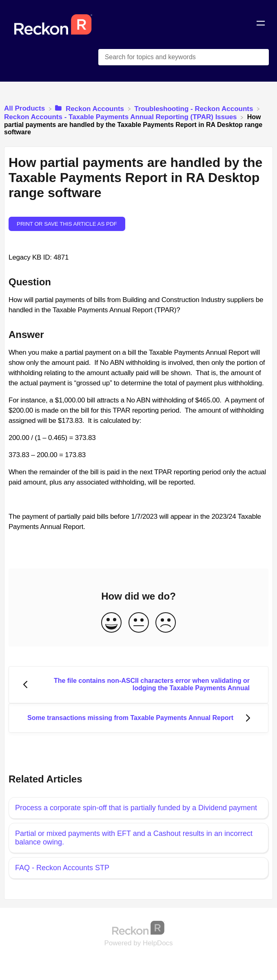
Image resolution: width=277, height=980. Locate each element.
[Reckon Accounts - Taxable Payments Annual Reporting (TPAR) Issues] (121, 117)
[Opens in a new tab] (139, 928)
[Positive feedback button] (111, 623)
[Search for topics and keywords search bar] (184, 57)
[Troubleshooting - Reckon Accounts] (195, 108)
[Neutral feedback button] (139, 623)
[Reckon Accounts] (90, 108)
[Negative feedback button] (166, 623)
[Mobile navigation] (261, 24)
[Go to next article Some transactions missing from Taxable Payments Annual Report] (138, 718)
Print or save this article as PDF (67, 224)
